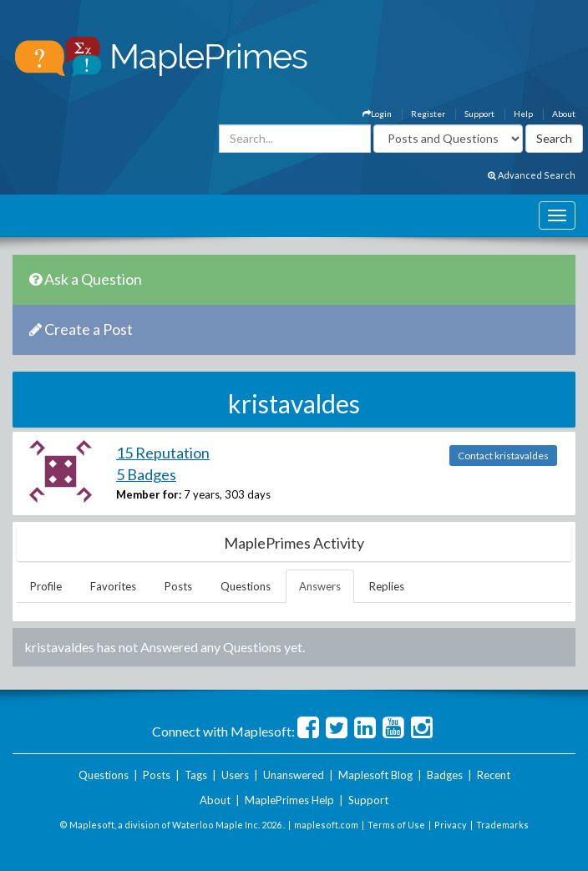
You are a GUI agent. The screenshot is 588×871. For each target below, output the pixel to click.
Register (428, 114)
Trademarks (502, 825)
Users (235, 775)
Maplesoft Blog (375, 775)
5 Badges (146, 474)
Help (523, 114)
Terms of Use (396, 825)
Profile (46, 586)
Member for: (149, 494)
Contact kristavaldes (503, 456)
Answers (320, 586)
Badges (445, 775)
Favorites (113, 586)
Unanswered (294, 775)
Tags (196, 775)
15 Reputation (163, 453)
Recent (494, 775)
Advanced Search (532, 175)
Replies (387, 586)
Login (377, 114)
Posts (178, 586)
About (564, 114)
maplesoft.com (326, 825)
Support (479, 114)
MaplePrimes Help (289, 800)
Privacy (451, 825)
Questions (246, 586)
